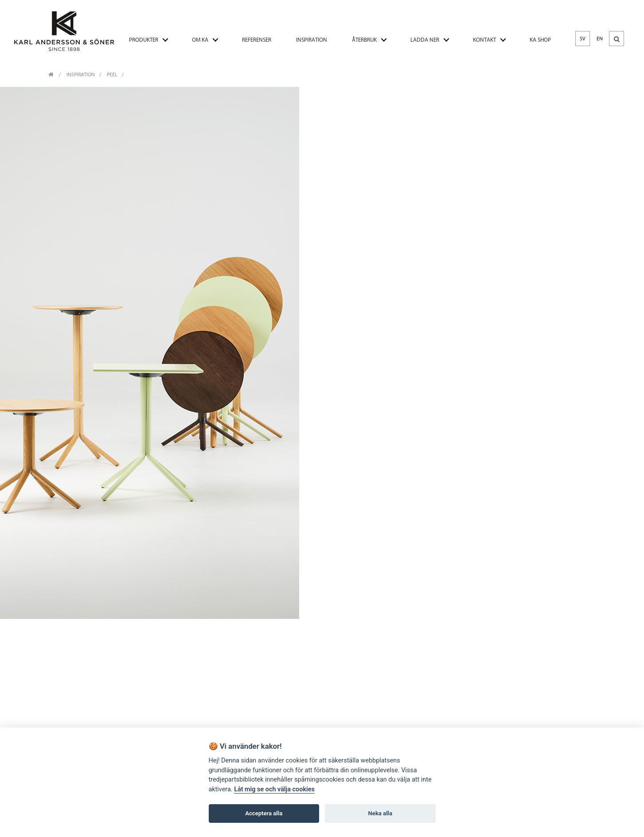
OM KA (200, 40)
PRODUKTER (144, 40)
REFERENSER (257, 40)
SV (583, 39)
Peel (112, 74)
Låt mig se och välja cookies (274, 789)
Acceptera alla (264, 813)
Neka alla (380, 813)
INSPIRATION (312, 40)
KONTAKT (484, 40)
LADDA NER (425, 40)
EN (600, 39)
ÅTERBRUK (364, 40)
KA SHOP (540, 40)
